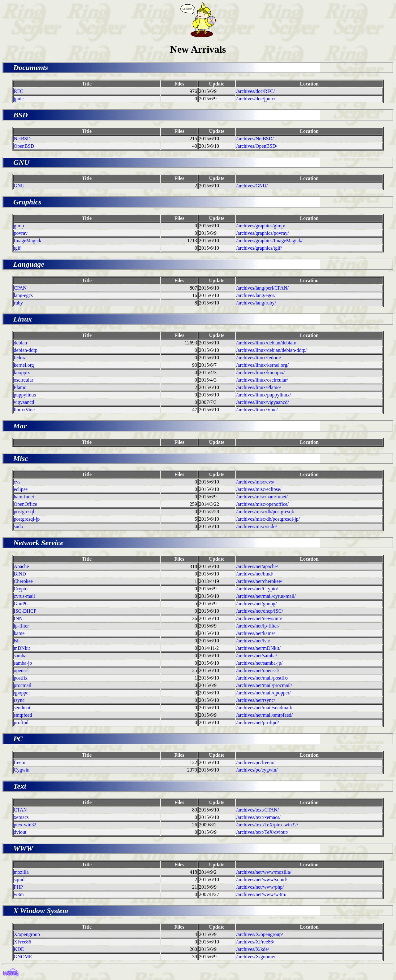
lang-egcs (23, 295)
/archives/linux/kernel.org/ (263, 365)
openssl (21, 670)
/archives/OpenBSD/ (257, 146)
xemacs (21, 817)
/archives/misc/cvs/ (255, 482)
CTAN (20, 810)
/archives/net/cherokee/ (259, 581)
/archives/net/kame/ (256, 633)
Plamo (20, 387)
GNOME (23, 957)
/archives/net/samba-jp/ (259, 663)
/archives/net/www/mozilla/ (264, 872)
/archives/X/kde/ (253, 949)
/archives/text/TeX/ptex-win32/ (267, 825)
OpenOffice (26, 504)
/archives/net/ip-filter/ (258, 626)
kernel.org (24, 365)
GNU (19, 186)
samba (20, 656)
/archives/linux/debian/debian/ (266, 343)
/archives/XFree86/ (255, 942)
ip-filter (22, 626)
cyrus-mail (24, 596)
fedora (20, 358)
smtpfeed (23, 715)
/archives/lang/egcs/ (256, 295)
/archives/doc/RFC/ (256, 91)
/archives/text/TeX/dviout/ (262, 832)
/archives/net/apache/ (257, 566)
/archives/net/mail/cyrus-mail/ (266, 596)
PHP (18, 887)
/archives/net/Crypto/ (257, 589)
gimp (19, 226)
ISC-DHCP (25, 611)
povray (21, 233)
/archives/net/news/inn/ (259, 618)
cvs (17, 482)
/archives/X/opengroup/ (260, 934)
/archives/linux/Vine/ (257, 410)
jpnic (19, 99)
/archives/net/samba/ (257, 656)
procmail (23, 685)
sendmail (23, 708)
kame (19, 633)
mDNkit (22, 648)
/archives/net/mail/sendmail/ (264, 708)
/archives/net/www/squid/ (262, 879)
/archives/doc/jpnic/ (256, 99)
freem (20, 762)
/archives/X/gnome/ (256, 957)
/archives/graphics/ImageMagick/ (269, 241)
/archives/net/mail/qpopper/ (264, 693)
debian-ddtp (26, 350)
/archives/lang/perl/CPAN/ (263, 288)
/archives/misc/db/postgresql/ (265, 512)
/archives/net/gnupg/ (257, 604)
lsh (17, 641)
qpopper (22, 693)
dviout (20, 832)
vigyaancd (24, 402)
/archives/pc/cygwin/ (257, 770)
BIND (20, 574)
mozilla (21, 872)
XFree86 (23, 942)
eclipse (21, 489)
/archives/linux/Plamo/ (259, 387)
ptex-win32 (25, 825)
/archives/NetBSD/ (255, 139)
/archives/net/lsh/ (253, 641)
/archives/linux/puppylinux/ (264, 395)
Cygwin (22, 770)
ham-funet (24, 497)
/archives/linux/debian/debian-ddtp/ (272, 350)
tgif (17, 248)
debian (21, 343)
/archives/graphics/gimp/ (261, 226)
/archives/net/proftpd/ (258, 722)
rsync (19, 700)
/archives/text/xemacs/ (258, 817)
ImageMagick (28, 241)
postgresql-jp (27, 519)
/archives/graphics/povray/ (263, 233)
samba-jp (23, 663)
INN (18, 618)
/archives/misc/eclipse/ (259, 489)
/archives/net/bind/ (255, 574)
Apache (22, 566)
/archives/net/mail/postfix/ (262, 678)
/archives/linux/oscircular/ (262, 380)
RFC (19, 91)
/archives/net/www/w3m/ (261, 894)
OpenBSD (24, 146)
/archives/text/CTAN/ (258, 810)
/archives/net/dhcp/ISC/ (260, 611)
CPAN (20, 288)
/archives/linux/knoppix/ (260, 372)
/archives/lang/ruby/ (256, 303)
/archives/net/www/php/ (260, 887)
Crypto (21, 589)
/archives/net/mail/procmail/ (264, 685)
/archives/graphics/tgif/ (259, 248)
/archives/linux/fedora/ (259, 358)
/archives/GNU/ (252, 186)
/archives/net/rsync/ (256, 700)
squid (19, 879)
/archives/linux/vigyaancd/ (263, 402)
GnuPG (21, 604)
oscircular (24, 380)
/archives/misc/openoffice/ (263, 504)
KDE (19, 949)
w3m (19, 894)
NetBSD (22, 139)
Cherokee (23, 581)
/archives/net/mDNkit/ (258, 648)
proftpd (21, 722)
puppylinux (25, 395)
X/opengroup (27, 934)
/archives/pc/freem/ (256, 762)
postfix (21, 678)
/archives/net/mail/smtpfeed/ (265, 715)
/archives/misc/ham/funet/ (262, 497)
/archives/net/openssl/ (258, 670)
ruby (18, 303)
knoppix (22, 372)
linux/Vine (24, 410)
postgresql (24, 512)
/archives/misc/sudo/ (257, 526)
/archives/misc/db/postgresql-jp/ (268, 519)
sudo (19, 526)
